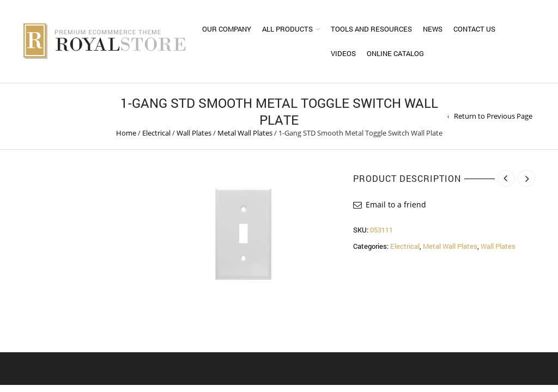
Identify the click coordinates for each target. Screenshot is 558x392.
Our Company (227, 29)
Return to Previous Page (493, 116)
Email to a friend (396, 204)
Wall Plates (194, 133)
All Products (287, 29)
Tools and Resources (371, 29)
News (433, 29)
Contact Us (474, 29)
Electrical (156, 133)
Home (126, 133)
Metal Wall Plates (245, 133)
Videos (343, 53)
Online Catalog (395, 53)
